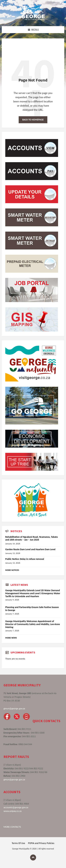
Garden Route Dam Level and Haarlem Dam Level (30, 549)
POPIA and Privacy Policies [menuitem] (41, 843)
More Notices (12, 570)
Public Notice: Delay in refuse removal (25, 559)
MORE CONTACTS (12, 827)
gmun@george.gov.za (14, 709)
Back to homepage (33, 120)
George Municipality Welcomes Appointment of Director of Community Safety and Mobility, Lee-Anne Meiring (33, 624)
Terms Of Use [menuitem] (18, 843)
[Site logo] (33, 19)
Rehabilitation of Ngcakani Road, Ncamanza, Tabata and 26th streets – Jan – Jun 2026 (32, 538)
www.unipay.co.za (12, 811)
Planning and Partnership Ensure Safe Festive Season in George (32, 609)
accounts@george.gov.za (16, 807)
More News (11, 638)
